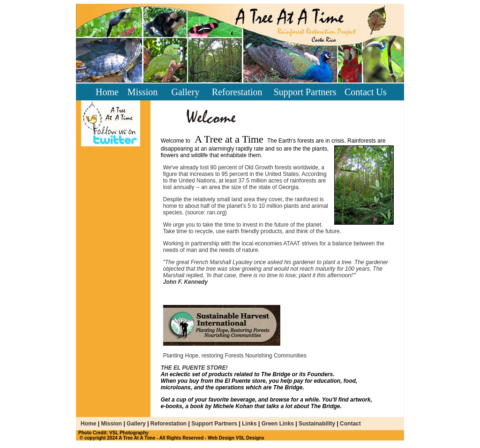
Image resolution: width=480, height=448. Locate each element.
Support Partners (305, 92)
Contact (350, 424)
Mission (142, 92)
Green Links (278, 424)
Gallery (185, 92)
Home (107, 92)
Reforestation (237, 92)
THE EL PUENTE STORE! (194, 368)
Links (249, 424)
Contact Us (365, 92)
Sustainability (318, 424)
